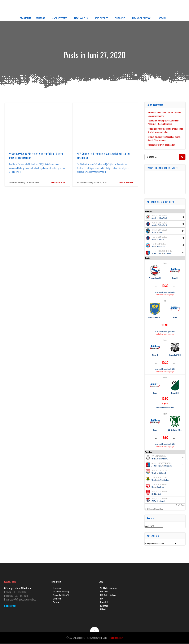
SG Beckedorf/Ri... (175, 430)
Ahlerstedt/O (161, 246)
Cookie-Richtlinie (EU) (61, 595)
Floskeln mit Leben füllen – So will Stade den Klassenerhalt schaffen (164, 114)
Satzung (56, 602)
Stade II (154, 225)
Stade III (154, 218)
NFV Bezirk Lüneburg (108, 595)
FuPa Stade (105, 606)
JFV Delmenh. (168, 465)
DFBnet (103, 609)
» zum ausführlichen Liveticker (165, 407)
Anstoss (42, 18)
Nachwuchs (82, 18)
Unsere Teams (61, 18)
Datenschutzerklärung (61, 592)
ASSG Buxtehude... (155, 317)
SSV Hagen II (162, 473)
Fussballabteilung (19, 183)
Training (121, 18)
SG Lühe (154, 232)
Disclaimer (57, 599)
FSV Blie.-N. (155, 501)
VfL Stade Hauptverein (109, 588)
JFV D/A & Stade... (157, 253)
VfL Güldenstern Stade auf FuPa (154, 509)
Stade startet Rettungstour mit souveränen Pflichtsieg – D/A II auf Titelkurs (164, 122)
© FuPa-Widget (180, 505)
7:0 (183, 238)
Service (164, 18)
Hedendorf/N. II (175, 355)
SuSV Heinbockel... (164, 480)
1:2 (183, 217)
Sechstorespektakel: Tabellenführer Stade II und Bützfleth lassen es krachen (165, 130)
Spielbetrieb (103, 18)
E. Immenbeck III (155, 278)
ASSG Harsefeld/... (162, 458)
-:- (183, 252)
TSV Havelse (168, 253)
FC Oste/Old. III (163, 225)
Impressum (57, 588)
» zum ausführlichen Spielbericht (165, 292)
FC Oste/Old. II (161, 239)
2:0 (183, 224)
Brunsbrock (160, 487)
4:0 (183, 245)
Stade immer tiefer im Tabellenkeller (161, 145)
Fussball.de (104, 602)
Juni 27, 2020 (34, 183)
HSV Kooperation (143, 18)
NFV (102, 599)
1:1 (183, 231)
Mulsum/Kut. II (163, 218)
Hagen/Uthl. (175, 393)
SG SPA (154, 494)
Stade (153, 239)
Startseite (25, 18)
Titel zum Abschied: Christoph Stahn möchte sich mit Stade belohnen (164, 138)
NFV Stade (104, 592)
